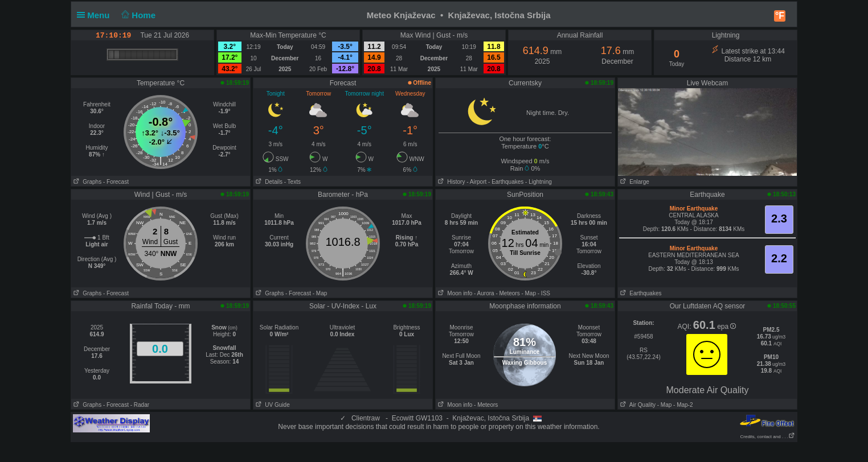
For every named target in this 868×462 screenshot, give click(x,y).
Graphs (86, 182)
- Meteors (507, 293)
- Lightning (539, 182)
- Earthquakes (506, 182)
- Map (320, 293)
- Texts (292, 182)
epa (726, 327)
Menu (96, 15)
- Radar (140, 405)
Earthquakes (640, 293)
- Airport (476, 182)
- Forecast (116, 182)
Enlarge (634, 182)
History (450, 182)
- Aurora (484, 293)
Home (138, 15)
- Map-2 (682, 405)
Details (268, 182)
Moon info (454, 293)
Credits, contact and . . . (768, 437)
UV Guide (272, 405)
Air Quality (637, 405)
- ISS (544, 293)
